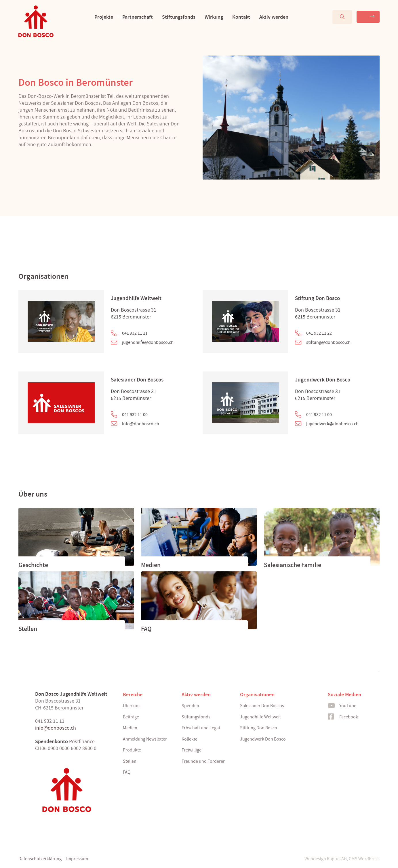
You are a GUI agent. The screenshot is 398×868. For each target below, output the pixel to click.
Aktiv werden (264, 17)
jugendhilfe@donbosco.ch (148, 342)
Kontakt (232, 17)
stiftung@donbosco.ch (328, 342)
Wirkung (204, 17)
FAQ (146, 629)
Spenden (352, 17)
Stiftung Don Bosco (317, 298)
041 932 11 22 (319, 333)
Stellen (28, 629)
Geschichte (33, 565)
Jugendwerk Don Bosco (323, 380)
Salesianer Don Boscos (137, 380)
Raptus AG (337, 859)
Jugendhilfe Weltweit (136, 298)
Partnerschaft (128, 17)
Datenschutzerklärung (40, 859)
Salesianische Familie (293, 565)
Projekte (94, 17)
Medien (151, 565)
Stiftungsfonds (169, 17)
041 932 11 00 (135, 415)
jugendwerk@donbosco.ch (332, 424)
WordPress (369, 859)
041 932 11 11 (135, 333)
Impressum (77, 859)
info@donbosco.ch (141, 424)
